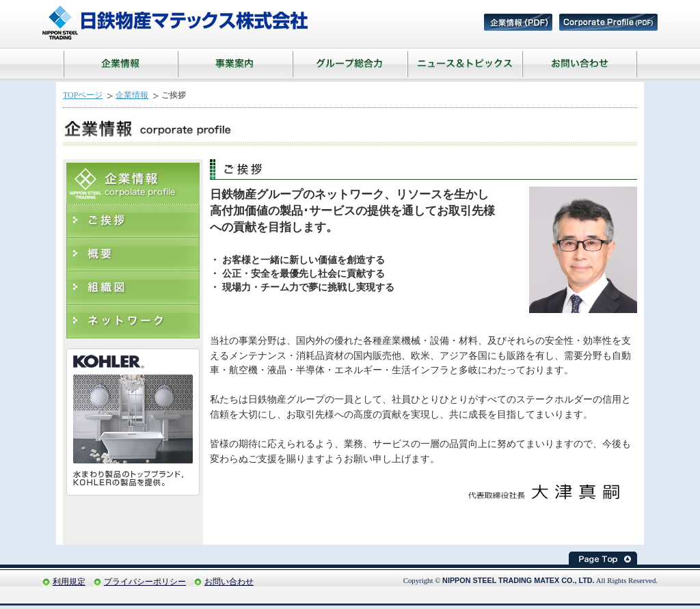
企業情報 (132, 95)
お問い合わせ (229, 582)
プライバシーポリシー (145, 582)
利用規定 (69, 582)
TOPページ (83, 95)
